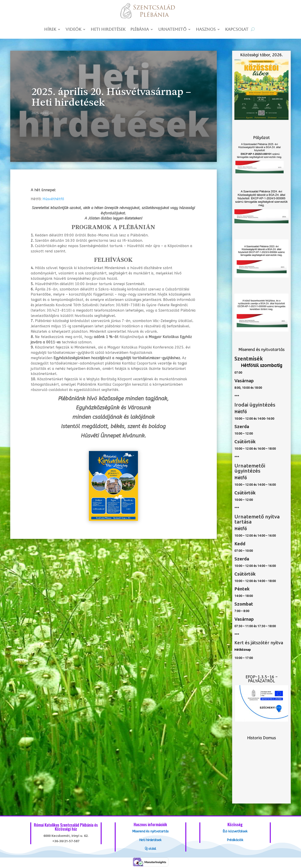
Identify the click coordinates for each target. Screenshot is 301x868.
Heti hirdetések (108, 30)
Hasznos (206, 30)
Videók (73, 30)
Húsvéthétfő (53, 199)
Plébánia (140, 30)
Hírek (50, 30)
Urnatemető (172, 30)
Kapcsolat (237, 30)
